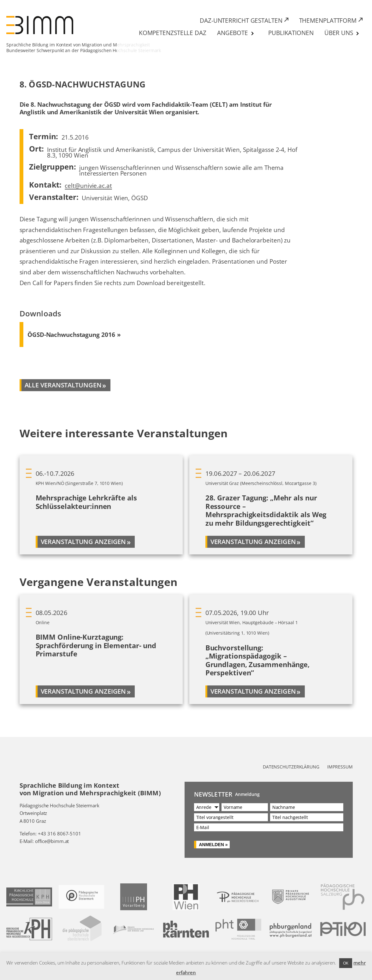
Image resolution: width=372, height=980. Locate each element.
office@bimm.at (52, 841)
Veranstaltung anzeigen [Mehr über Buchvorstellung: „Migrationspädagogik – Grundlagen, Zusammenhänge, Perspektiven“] (253, 691)
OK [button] (346, 963)
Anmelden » (213, 845)
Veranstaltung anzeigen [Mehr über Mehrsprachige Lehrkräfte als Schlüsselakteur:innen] (83, 542)
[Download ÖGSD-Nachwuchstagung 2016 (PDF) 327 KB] (74, 335)
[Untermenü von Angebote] (253, 33)
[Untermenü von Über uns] (358, 33)
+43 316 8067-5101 (59, 834)
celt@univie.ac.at (88, 185)
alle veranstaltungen (63, 385)
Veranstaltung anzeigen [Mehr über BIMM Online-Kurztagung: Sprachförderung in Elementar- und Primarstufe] (83, 691)
